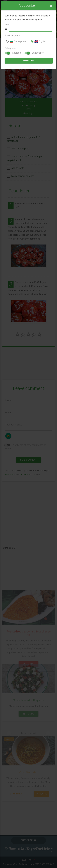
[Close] (51, 6)
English (38, 41)
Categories (10, 48)
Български (16, 41)
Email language (13, 36)
